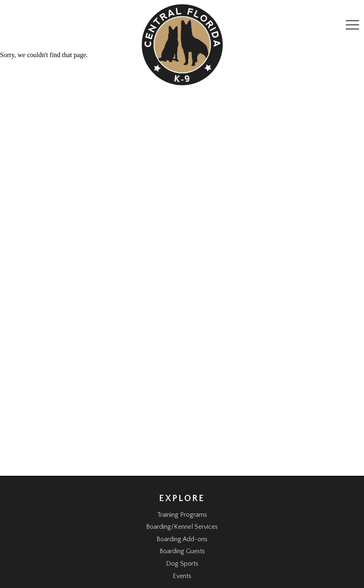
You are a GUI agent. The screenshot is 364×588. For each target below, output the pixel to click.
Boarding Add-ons (182, 539)
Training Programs (182, 515)
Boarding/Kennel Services (182, 527)
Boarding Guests (182, 551)
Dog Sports (182, 564)
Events (182, 576)
